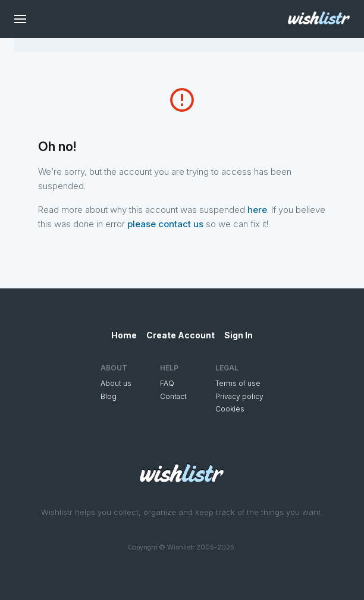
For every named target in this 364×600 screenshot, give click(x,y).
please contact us (165, 224)
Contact (173, 396)
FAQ (167, 383)
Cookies (230, 409)
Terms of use (238, 383)
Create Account (181, 335)
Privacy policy (239, 396)
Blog (109, 396)
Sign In (239, 335)
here (257, 210)
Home (124, 335)
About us (116, 383)
